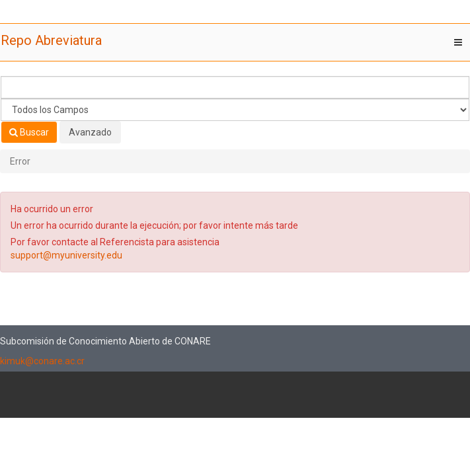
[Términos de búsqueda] (235, 87)
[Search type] (235, 110)
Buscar (29, 132)
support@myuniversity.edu (66, 255)
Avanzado (90, 132)
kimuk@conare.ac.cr (42, 361)
